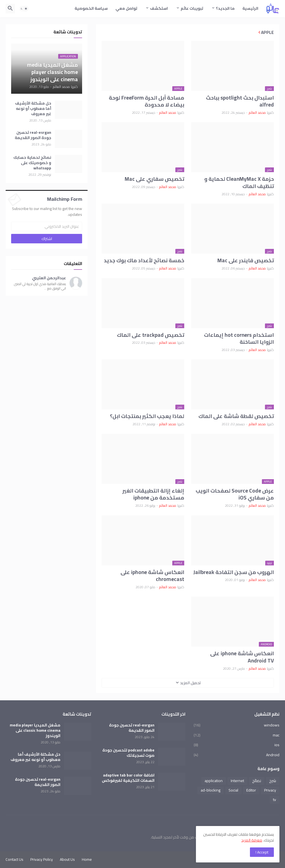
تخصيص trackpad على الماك (151, 335)
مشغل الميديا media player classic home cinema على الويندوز (35, 730)
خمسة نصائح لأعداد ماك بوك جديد (144, 261)
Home (87, 859)
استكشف (159, 8)
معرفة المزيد (252, 840)
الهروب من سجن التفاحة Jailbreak (234, 572)
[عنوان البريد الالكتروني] (47, 226)
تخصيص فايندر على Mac (246, 261)
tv (275, 800)
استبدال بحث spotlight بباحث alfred (240, 101)
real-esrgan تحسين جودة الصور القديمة (33, 135)
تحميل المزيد (191, 683)
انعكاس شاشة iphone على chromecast (152, 576)
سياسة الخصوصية (91, 8)
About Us (67, 859)
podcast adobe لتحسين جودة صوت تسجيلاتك (128, 753)
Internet (237, 781)
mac (237, 735)
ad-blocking (211, 790)
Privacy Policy (42, 859)
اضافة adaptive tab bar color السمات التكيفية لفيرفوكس (128, 778)
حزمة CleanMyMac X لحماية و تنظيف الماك (239, 183)
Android (237, 755)
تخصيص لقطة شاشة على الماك (236, 416)
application (214, 781)
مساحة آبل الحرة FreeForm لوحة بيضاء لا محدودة (147, 101)
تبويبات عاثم (192, 8)
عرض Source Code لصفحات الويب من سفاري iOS (235, 494)
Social (233, 790)
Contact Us (14, 859)
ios (237, 745)
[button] (24, 9)
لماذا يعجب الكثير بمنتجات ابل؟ (147, 416)
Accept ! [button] (262, 852)
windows (237, 726)
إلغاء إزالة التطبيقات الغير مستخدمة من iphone (153, 494)
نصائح (257, 781)
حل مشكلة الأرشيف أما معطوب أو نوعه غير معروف (33, 109)
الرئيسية (250, 8)
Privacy (270, 790)
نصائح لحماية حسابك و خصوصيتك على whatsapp (32, 163)
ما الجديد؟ (225, 8)
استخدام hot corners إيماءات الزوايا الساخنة (239, 339)
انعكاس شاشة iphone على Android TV (242, 657)
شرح (273, 781)
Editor (251, 790)
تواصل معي (126, 8)
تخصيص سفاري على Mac (154, 179)
